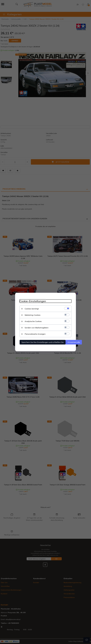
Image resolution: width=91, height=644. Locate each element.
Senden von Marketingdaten (37, 328)
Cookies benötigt (32, 309)
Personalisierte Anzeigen (35, 334)
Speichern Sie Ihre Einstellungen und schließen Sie (43, 342)
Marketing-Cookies (33, 315)
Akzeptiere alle (74, 342)
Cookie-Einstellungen (33, 301)
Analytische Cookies (33, 321)
